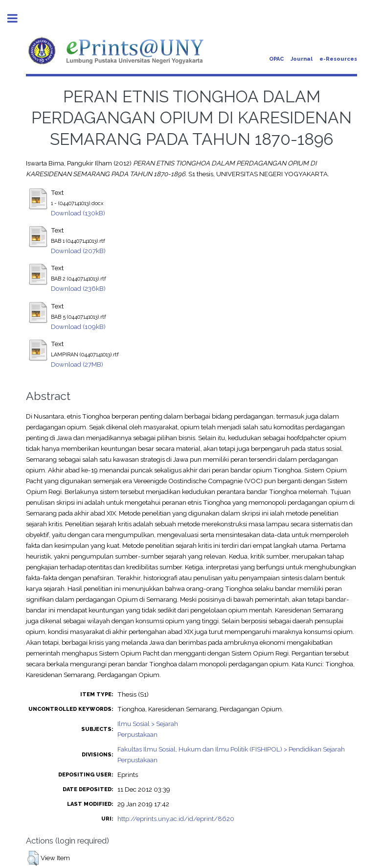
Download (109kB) (78, 327)
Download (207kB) (78, 251)
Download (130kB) (78, 213)
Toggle (18, 18)
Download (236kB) (78, 288)
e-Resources (338, 59)
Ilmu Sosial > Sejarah (148, 724)
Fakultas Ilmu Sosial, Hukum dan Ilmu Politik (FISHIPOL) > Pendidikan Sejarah (231, 749)
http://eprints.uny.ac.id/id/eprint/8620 (176, 819)
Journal (302, 59)
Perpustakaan (137, 734)
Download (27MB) (77, 364)
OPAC (276, 59)
